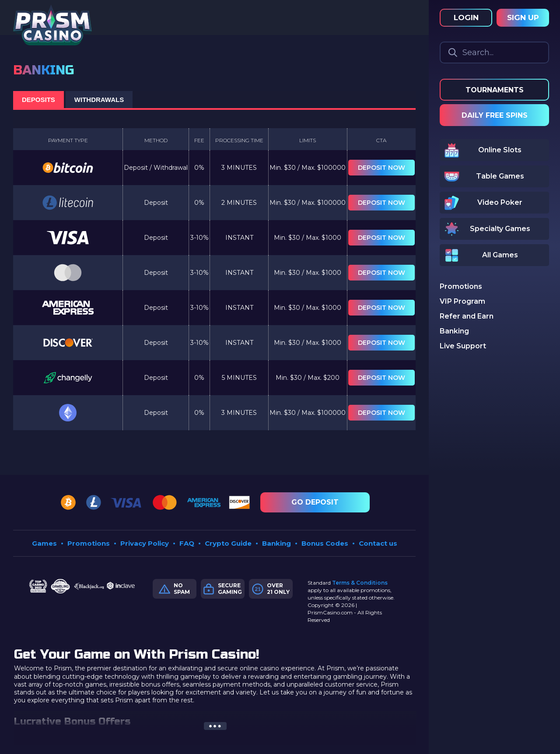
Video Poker (500, 202)
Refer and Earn (467, 316)
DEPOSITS (38, 100)
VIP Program (462, 301)
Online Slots (500, 150)
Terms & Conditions (360, 583)
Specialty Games (500, 229)
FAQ (187, 543)
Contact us (378, 543)
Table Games (500, 176)
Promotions (89, 543)
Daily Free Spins (495, 115)
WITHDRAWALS (99, 100)
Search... (478, 53)
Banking (276, 543)
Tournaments (495, 90)
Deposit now (381, 168)
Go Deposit (315, 502)
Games (44, 543)
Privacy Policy (145, 543)
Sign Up (523, 18)
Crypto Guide (228, 543)
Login (466, 18)
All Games (500, 255)
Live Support (463, 346)
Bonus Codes (325, 543)
